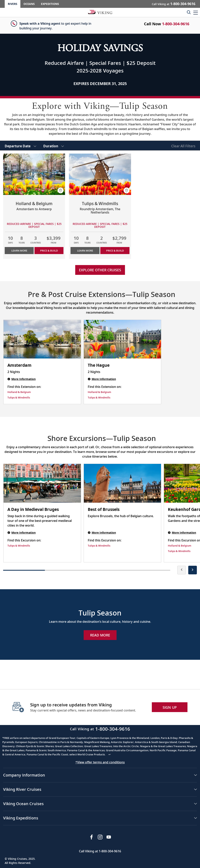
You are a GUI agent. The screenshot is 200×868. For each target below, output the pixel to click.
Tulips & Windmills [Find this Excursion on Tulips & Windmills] (19, 546)
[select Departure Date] (20, 146)
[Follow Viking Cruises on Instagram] (100, 837)
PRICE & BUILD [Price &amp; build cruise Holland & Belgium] (49, 251)
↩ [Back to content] (110, 754)
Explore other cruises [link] (100, 270)
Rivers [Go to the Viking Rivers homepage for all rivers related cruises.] (13, 4)
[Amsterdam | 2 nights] (42, 339)
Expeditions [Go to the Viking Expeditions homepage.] (50, 4)
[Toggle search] (189, 12)
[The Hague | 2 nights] (123, 339)
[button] (196, 12)
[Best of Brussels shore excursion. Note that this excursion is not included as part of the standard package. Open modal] (123, 483)
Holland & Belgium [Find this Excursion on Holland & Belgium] (180, 546)
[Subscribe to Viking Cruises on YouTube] (109, 837)
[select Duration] (54, 146)
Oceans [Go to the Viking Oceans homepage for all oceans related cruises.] (29, 4)
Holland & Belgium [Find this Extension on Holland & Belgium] (19, 392)
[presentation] (182, 570)
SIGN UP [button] (170, 707)
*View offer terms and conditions (100, 762)
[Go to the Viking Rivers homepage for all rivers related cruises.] (100, 12)
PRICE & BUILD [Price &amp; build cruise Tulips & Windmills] (115, 251)
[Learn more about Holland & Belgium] (34, 174)
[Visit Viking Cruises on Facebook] (91, 837)
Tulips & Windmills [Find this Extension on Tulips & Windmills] (19, 397)
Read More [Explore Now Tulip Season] (100, 635)
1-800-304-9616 (176, 24)
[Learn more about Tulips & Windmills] (100, 174)
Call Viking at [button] (174, 4)
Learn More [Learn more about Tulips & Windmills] (85, 251)
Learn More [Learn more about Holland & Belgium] (19, 251)
